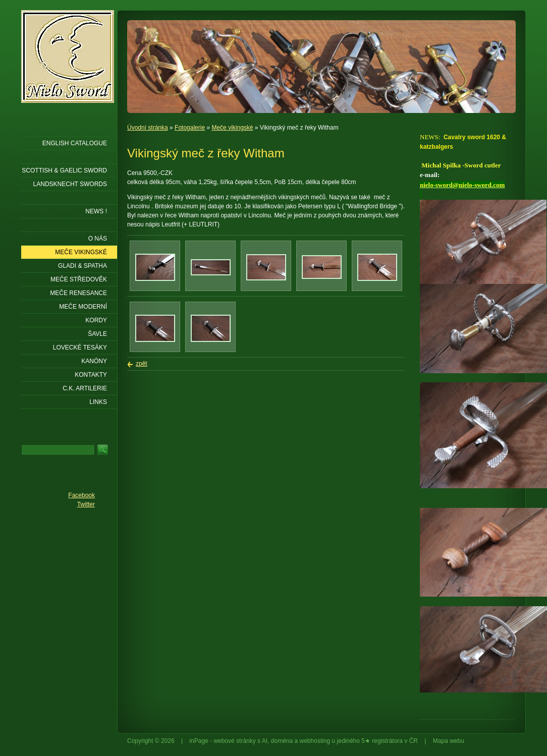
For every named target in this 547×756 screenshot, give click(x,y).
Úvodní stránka (148, 128)
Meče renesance (78, 293)
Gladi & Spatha (83, 266)
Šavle (97, 334)
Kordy (96, 320)
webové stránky (234, 741)
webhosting (315, 741)
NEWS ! (96, 211)
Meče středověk (79, 279)
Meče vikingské (232, 128)
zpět (142, 364)
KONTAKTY (91, 375)
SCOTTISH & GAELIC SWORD (64, 170)
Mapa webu (449, 741)
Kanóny (94, 361)
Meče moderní (83, 307)
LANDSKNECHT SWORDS (70, 184)
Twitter (86, 504)
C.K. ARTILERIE (85, 388)
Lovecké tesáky (80, 347)
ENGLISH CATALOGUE (75, 143)
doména (282, 741)
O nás (98, 239)
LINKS (98, 402)
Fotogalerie (190, 128)
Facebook (81, 495)
